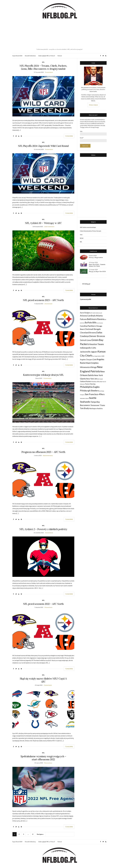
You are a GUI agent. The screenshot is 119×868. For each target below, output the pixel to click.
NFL (43, 62)
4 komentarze (47, 378)
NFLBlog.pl (86, 284)
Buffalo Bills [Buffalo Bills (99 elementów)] (91, 323)
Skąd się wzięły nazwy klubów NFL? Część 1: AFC (43, 680)
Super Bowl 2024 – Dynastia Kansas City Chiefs (97, 265)
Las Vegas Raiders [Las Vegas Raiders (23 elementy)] (97, 356)
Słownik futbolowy (30, 56)
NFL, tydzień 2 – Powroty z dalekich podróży (43, 529)
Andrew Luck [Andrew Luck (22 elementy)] (99, 313)
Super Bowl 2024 (17, 56)
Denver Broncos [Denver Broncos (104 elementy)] (97, 336)
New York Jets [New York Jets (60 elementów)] (92, 379)
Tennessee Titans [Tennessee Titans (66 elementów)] (98, 405)
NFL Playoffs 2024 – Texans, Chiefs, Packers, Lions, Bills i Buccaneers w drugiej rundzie (43, 67)
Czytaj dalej (69, 136)
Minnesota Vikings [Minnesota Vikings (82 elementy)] (88, 367)
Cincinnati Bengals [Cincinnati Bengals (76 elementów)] (93, 329)
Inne (81, 235)
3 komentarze (49, 72)
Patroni (60, 56)
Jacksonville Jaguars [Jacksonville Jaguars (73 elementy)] (89, 352)
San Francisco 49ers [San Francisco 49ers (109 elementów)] (95, 394)
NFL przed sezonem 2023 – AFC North (43, 300)
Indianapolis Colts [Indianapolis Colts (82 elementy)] (88, 348)
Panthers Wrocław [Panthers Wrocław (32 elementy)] (97, 382)
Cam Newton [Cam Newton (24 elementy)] (100, 323)
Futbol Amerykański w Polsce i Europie (90, 231)
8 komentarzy (48, 763)
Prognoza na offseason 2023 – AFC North (43, 452)
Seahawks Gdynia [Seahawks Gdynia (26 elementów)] (84, 398)
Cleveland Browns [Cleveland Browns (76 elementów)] (88, 332)
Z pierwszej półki (86, 299)
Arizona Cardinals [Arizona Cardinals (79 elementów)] (88, 316)
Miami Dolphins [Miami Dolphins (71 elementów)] (92, 363)
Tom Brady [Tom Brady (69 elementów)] (84, 408)
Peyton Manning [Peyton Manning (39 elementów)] (90, 384)
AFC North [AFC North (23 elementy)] (93, 313)
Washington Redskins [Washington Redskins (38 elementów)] (96, 408)
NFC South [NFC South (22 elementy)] (100, 379)
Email (82, 138)
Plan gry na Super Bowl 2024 (97, 271)
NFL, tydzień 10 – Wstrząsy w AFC (43, 223)
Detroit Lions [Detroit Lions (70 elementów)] (86, 340)
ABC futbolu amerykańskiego (88, 227)
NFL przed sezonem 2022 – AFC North (43, 604)
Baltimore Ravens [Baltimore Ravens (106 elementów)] (96, 319)
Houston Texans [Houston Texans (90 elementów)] (96, 344)
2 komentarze (48, 304)
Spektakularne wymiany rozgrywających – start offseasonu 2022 (43, 758)
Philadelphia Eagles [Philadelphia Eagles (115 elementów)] (90, 387)
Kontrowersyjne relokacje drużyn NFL (43, 375)
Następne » (40, 834)
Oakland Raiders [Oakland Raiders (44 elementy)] (86, 381)
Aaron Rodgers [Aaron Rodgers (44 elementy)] (85, 313)
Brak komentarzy (48, 455)
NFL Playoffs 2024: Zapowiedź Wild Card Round (43, 146)
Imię (81, 131)
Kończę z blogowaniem (96, 257)
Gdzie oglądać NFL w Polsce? (47, 56)
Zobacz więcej (93, 105)
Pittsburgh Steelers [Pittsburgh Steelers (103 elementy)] (89, 391)
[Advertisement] (60, 34)
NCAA (82, 238)
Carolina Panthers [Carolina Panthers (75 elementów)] (88, 326)
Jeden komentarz (49, 226)
